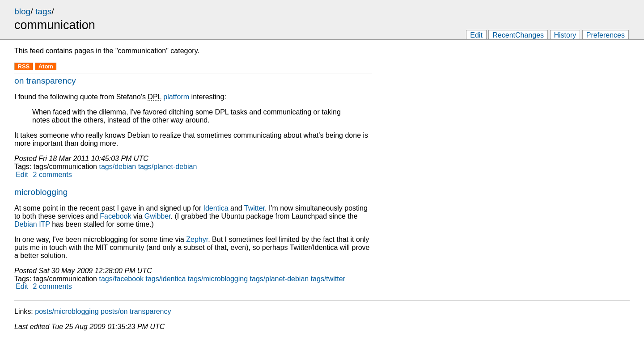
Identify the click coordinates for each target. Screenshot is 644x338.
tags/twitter (328, 279)
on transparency (45, 81)
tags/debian (117, 167)
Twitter (254, 208)
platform (176, 97)
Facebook (115, 216)
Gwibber (158, 216)
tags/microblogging (218, 279)
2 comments (53, 175)
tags (43, 11)
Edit (476, 35)
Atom (46, 66)
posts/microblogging (67, 311)
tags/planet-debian (168, 167)
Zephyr (197, 239)
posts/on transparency (136, 311)
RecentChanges (518, 35)
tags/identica (166, 279)
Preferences (606, 35)
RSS (24, 66)
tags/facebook (121, 279)
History (565, 35)
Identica (216, 208)
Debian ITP (32, 224)
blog (22, 11)
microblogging (41, 192)
